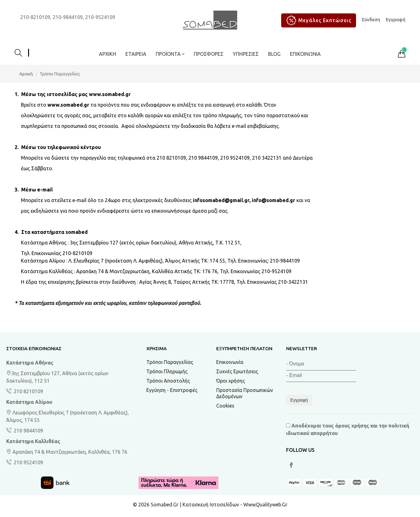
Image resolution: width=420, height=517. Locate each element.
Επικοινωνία (305, 54)
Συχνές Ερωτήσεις (237, 371)
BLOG (274, 54)
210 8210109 (28, 391)
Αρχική (107, 54)
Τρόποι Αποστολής (168, 381)
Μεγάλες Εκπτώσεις (318, 20)
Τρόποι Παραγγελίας (170, 362)
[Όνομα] (321, 365)
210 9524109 (28, 462)
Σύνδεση (371, 19)
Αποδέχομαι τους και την (348, 429)
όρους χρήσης (352, 426)
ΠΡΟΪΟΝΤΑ (170, 54)
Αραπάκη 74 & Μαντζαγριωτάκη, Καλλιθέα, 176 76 (67, 452)
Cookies (225, 406)
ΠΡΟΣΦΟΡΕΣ (209, 54)
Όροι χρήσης (231, 381)
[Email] (321, 376)
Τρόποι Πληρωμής (167, 371)
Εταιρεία (136, 54)
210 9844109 (28, 431)
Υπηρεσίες (246, 54)
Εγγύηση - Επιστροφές (172, 390)
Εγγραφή (396, 19)
